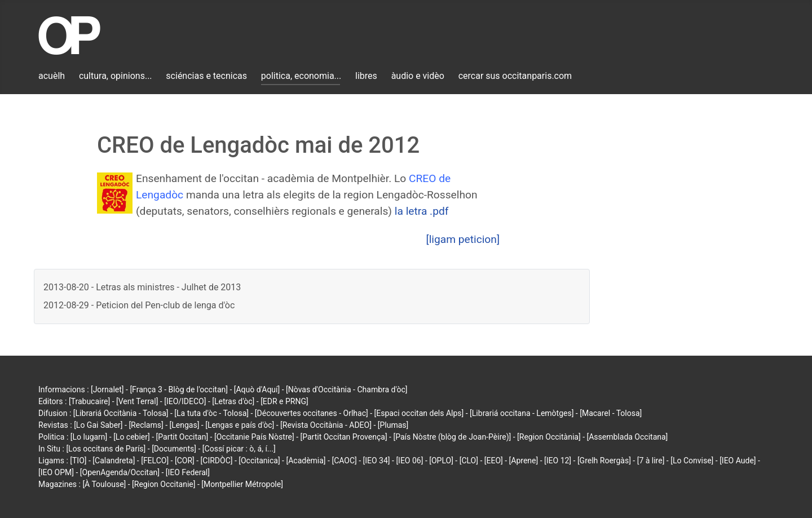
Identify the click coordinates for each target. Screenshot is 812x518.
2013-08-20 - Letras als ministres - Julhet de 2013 (142, 287)
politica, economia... (301, 76)
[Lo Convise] (692, 461)
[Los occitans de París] (106, 449)
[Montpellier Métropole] (242, 484)
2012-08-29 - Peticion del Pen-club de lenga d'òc (139, 305)
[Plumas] (393, 425)
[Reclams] (146, 425)
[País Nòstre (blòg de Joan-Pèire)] (452, 437)
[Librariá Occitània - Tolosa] (121, 413)
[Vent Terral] (137, 401)
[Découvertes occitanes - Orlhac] (312, 413)
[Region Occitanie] (164, 484)
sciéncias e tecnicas (206, 76)
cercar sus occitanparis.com (515, 76)
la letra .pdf (422, 211)
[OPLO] (441, 461)
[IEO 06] (409, 461)
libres (366, 76)
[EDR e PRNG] (284, 401)
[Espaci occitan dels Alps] (419, 413)
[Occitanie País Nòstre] (254, 437)
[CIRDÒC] (217, 461)
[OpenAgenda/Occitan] (120, 472)
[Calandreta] (114, 461)
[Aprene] (524, 461)
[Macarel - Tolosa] (611, 413)
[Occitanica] (259, 461)
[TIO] (78, 461)
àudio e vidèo (418, 76)
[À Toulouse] (104, 484)
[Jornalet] (107, 389)
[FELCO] (155, 461)
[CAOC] (344, 461)
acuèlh (52, 76)
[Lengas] (185, 425)
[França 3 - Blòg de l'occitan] (179, 389)
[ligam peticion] (463, 239)
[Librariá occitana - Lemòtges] (522, 413)
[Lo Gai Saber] (98, 425)
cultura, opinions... (116, 76)
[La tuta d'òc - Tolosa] (211, 413)
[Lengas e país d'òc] (240, 425)
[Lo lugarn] (89, 437)
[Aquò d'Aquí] (257, 389)
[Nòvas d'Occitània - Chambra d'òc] (347, 389)
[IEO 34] (377, 461)
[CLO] (469, 461)
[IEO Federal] (188, 472)
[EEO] (494, 461)
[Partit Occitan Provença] (343, 437)
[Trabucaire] (89, 401)
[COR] (185, 461)
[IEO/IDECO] (185, 401)
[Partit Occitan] (182, 437)
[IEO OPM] (56, 472)
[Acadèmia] (306, 461)
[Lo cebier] (132, 437)
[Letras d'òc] (233, 401)
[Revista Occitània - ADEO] (326, 425)
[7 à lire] (651, 461)
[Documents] (174, 449)
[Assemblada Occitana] (628, 437)
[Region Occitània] (549, 437)
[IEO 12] (558, 461)
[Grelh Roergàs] (604, 461)
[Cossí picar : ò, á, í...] (239, 449)
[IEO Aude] (738, 461)
